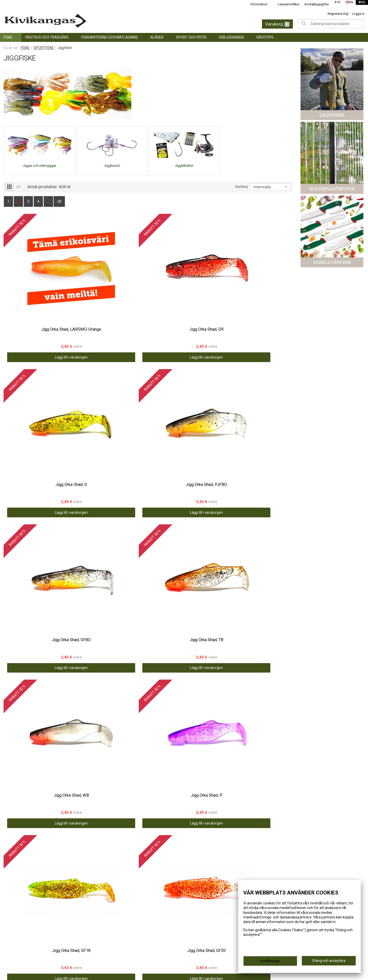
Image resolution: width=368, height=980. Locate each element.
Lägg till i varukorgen (40, 304)
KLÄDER (157, 37)
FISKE (8, 37)
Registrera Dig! (338, 14)
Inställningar (270, 963)
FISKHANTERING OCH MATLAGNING (110, 37)
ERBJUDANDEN (231, 37)
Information (256, 4)
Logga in (358, 14)
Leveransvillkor (285, 4)
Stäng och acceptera (329, 962)
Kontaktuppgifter (313, 4)
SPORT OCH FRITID (191, 37)
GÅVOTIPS (265, 37)
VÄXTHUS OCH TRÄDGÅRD (47, 37)
